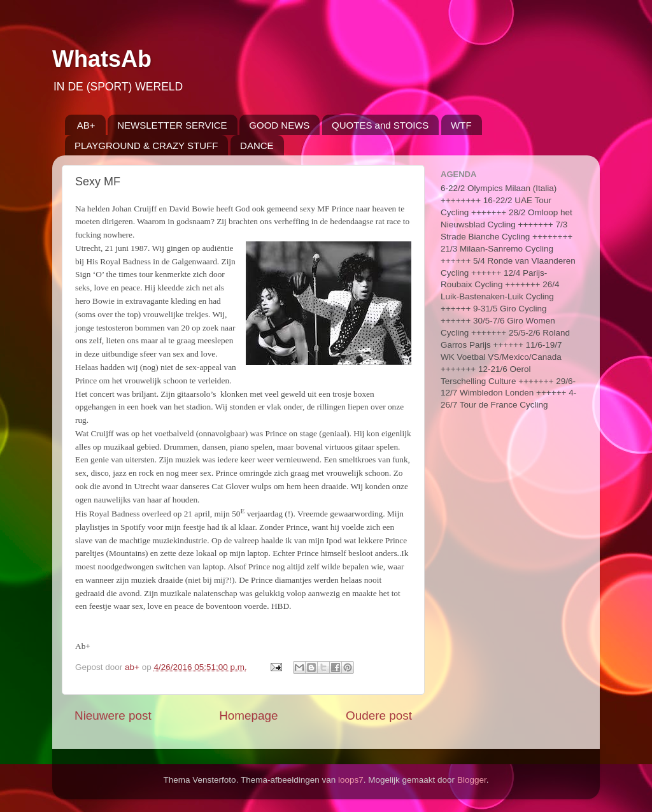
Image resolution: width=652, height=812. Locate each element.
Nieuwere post (113, 716)
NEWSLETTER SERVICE (172, 125)
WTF (461, 125)
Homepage (248, 716)
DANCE (257, 146)
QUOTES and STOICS (380, 125)
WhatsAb (102, 59)
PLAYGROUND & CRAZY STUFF (146, 146)
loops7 (351, 780)
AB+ (86, 125)
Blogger (472, 780)
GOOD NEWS (279, 125)
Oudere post (379, 716)
